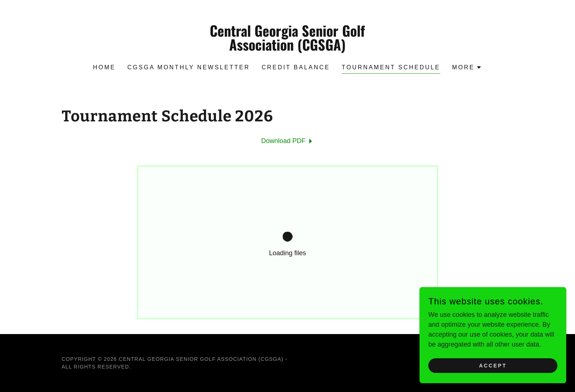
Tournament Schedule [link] (391, 67)
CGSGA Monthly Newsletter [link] (188, 67)
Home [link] (105, 67)
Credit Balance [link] (296, 67)
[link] (288, 48)
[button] (467, 67)
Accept (493, 366)
